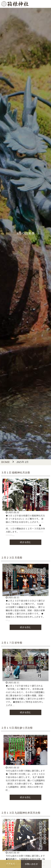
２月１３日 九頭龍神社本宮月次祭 (21, 813)
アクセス (10, 864)
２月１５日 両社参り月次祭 (17, 728)
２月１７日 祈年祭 (12, 643)
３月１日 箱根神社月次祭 (16, 473)
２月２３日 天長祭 (12, 558)
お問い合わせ (31, 864)
